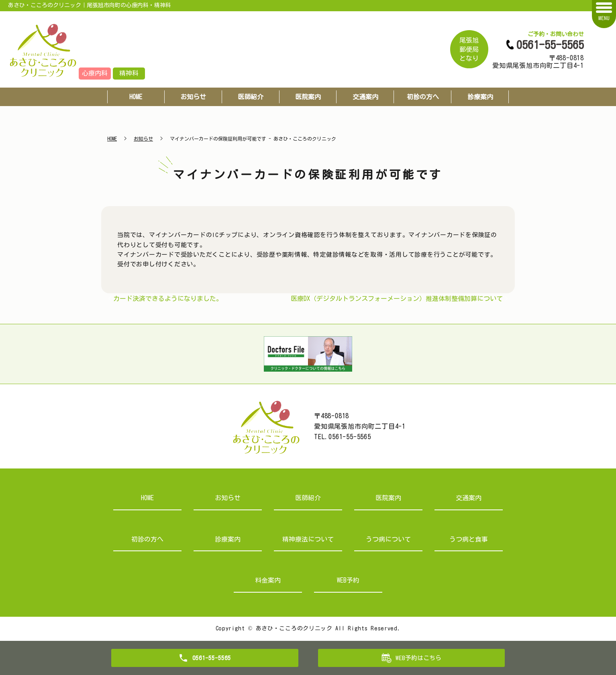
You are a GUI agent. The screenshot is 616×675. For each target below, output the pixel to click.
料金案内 (268, 580)
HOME (136, 97)
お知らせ (193, 97)
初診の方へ (423, 97)
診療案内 (480, 97)
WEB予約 (348, 580)
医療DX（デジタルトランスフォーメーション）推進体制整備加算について (397, 299)
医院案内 (308, 97)
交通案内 (365, 97)
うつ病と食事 (469, 539)
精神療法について (308, 539)
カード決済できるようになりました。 (168, 299)
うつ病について (388, 539)
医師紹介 (251, 97)
